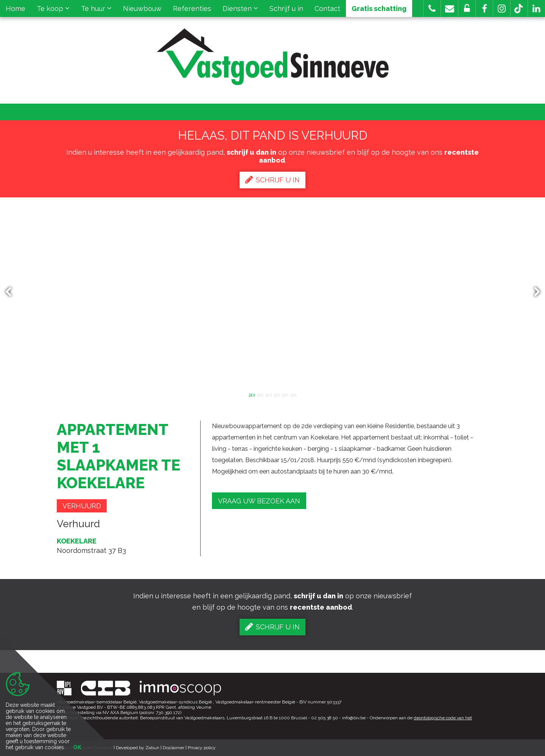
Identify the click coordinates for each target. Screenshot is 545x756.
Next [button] (534, 292)
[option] (272, 292)
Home (16, 9)
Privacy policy (202, 748)
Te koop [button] (53, 9)
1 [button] (252, 394)
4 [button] (277, 394)
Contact (327, 9)
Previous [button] (12, 292)
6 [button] (293, 394)
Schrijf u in (286, 9)
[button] (484, 9)
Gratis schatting (379, 9)
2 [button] (260, 394)
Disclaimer (174, 748)
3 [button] (268, 394)
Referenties (192, 9)
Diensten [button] (240, 9)
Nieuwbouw (142, 9)
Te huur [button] (96, 9)
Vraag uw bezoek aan (259, 501)
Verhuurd (82, 506)
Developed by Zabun (138, 748)
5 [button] (285, 394)
